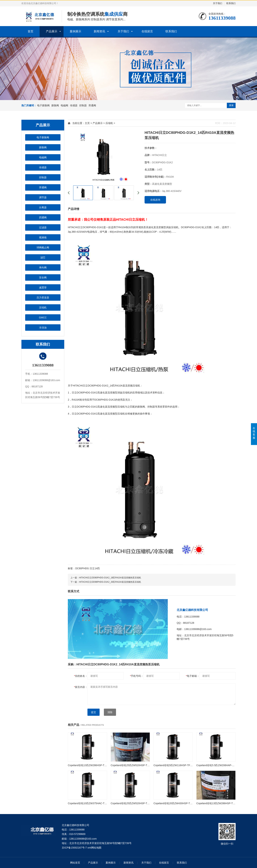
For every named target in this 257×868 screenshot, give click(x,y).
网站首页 (75, 863)
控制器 (83, 105)
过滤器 (43, 227)
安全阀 (43, 277)
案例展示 (75, 31)
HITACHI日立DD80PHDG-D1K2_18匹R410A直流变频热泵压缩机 (110, 578)
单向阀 (43, 267)
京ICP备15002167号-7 (74, 848)
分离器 (43, 207)
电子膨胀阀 (43, 105)
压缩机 (43, 307)
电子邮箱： (192, 676)
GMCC (43, 318)
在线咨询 (155, 200)
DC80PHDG (82, 568)
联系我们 (231, 3)
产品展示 (52, 31)
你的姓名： (81, 676)
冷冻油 (43, 328)
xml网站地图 (94, 848)
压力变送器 (43, 297)
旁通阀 (92, 105)
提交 (94, 712)
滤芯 (43, 257)
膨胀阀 (55, 105)
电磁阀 (64, 105)
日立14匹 (95, 568)
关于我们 (218, 3)
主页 (87, 123)
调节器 (43, 197)
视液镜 (43, 237)
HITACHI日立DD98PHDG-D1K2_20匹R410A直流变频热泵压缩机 (110, 582)
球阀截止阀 (43, 247)
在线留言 (147, 31)
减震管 (43, 287)
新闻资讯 (99, 31)
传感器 (74, 105)
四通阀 (43, 217)
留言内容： (81, 687)
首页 (31, 31)
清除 (110, 712)
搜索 (231, 105)
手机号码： (137, 676)
